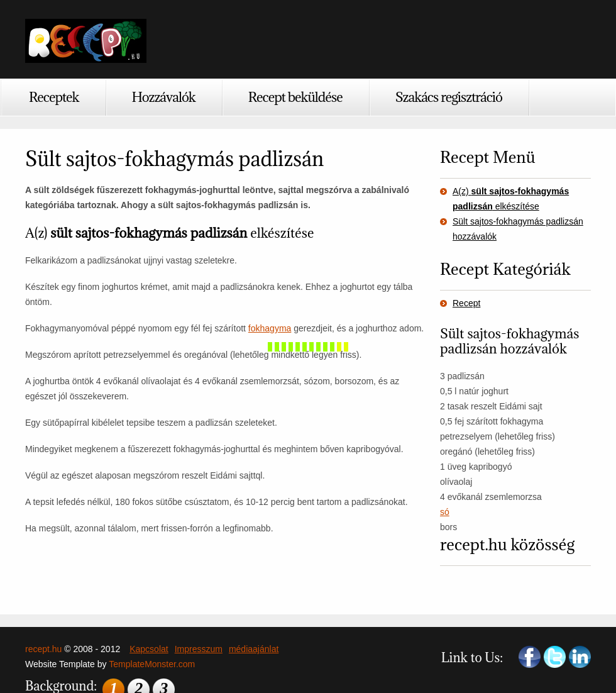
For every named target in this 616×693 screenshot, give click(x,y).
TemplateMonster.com (152, 664)
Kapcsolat (149, 649)
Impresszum (199, 649)
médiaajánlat (254, 649)
